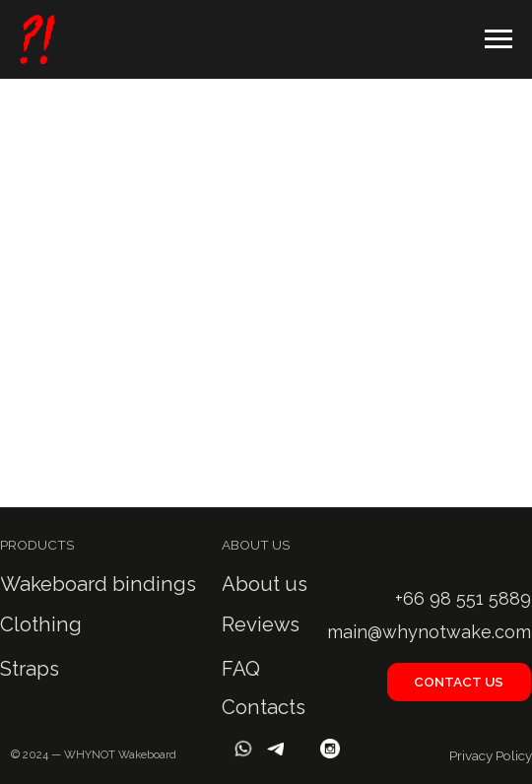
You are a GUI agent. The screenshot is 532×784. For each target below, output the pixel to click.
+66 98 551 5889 (463, 598)
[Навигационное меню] (499, 39)
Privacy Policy (491, 755)
